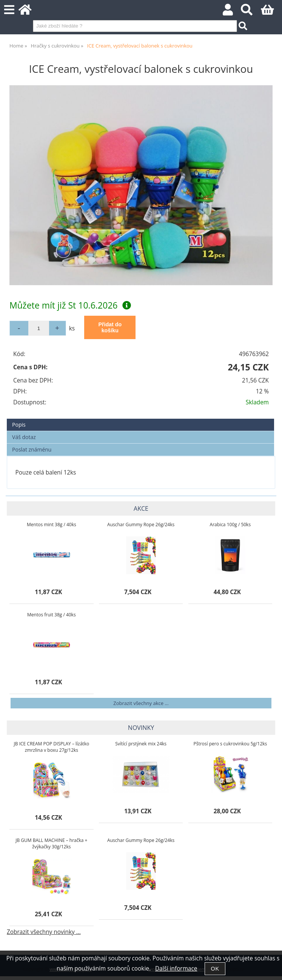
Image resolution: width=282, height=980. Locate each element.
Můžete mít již (70, 305)
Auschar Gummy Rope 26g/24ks (141, 525)
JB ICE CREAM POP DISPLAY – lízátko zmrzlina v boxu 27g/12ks (52, 747)
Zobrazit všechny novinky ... (44, 932)
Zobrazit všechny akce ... (141, 703)
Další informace (176, 968)
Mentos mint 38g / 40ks (52, 525)
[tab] (140, 419)
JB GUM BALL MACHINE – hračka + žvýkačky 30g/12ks (51, 843)
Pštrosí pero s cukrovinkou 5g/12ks (230, 744)
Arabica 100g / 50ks (230, 525)
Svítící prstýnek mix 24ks (141, 744)
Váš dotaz (24, 437)
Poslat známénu (32, 449)
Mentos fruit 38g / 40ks (52, 615)
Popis (19, 425)
